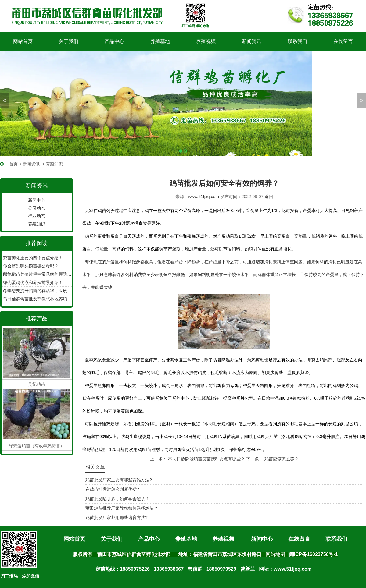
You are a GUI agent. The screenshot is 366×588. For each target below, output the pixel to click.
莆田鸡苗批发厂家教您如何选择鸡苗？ (122, 508)
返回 (269, 197)
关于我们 (69, 41)
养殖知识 (37, 224)
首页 (13, 164)
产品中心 (114, 41)
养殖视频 (206, 41)
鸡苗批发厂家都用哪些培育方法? (117, 518)
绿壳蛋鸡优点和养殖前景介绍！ (33, 282)
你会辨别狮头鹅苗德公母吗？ (31, 266)
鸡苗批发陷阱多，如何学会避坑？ (117, 499)
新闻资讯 (252, 41)
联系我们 (297, 41)
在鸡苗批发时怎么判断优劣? (112, 489)
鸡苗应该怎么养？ (281, 459)
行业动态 (37, 216)
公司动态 (37, 208)
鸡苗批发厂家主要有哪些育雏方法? (119, 480)
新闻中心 (37, 200)
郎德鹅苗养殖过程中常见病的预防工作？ (37, 274)
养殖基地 (160, 41)
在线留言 (343, 41)
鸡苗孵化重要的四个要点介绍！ (33, 258)
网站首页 (23, 41)
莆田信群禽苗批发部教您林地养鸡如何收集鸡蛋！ (37, 299)
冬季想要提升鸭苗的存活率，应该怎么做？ (37, 291)
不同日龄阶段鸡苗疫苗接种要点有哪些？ (206, 459)
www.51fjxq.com (204, 197)
